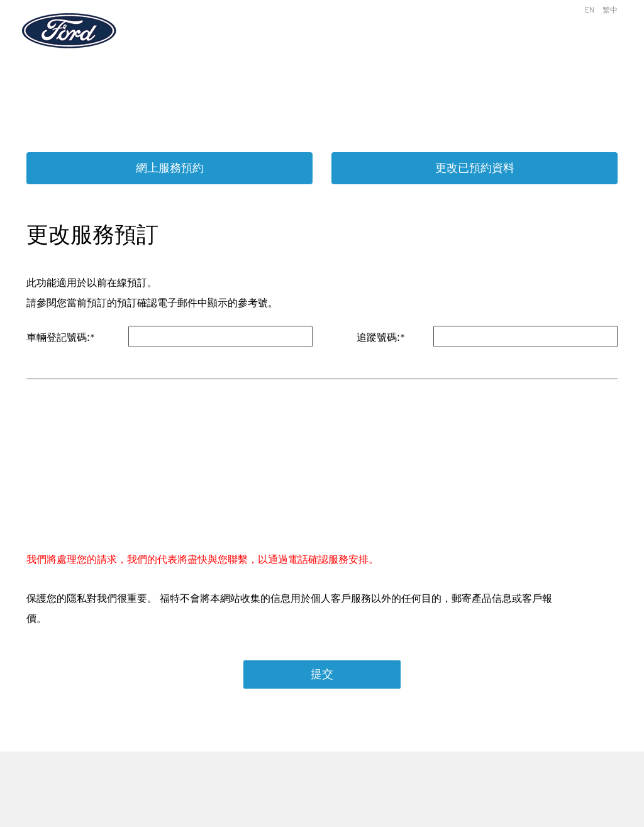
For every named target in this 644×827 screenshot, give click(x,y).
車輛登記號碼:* (61, 337)
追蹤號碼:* (381, 337)
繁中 (610, 10)
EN (590, 10)
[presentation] (128, 474)
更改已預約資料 (475, 168)
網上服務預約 (170, 168)
